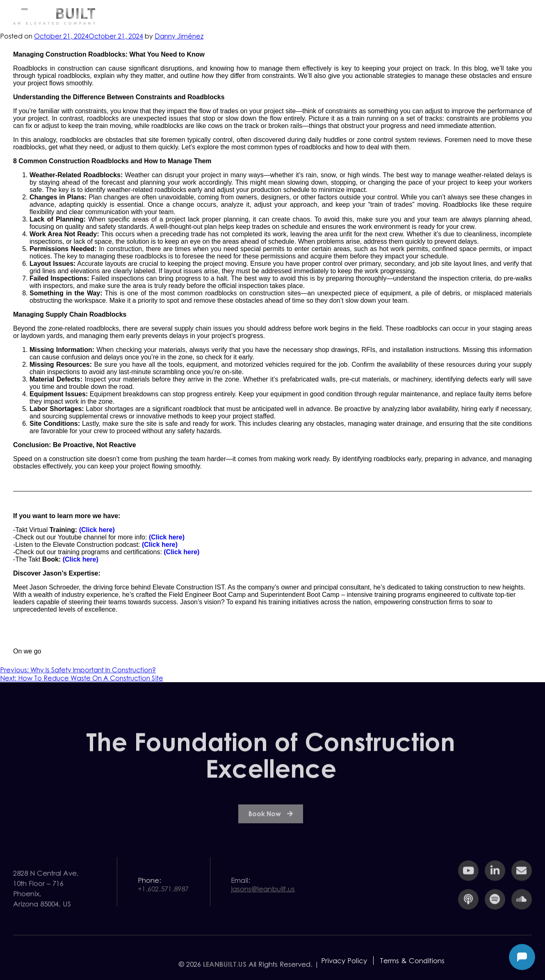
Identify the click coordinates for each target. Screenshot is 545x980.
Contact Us (499, 16)
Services (328, 16)
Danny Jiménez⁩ (179, 36)
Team (442, 16)
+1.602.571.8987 (163, 897)
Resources (387, 16)
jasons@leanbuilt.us (263, 897)
